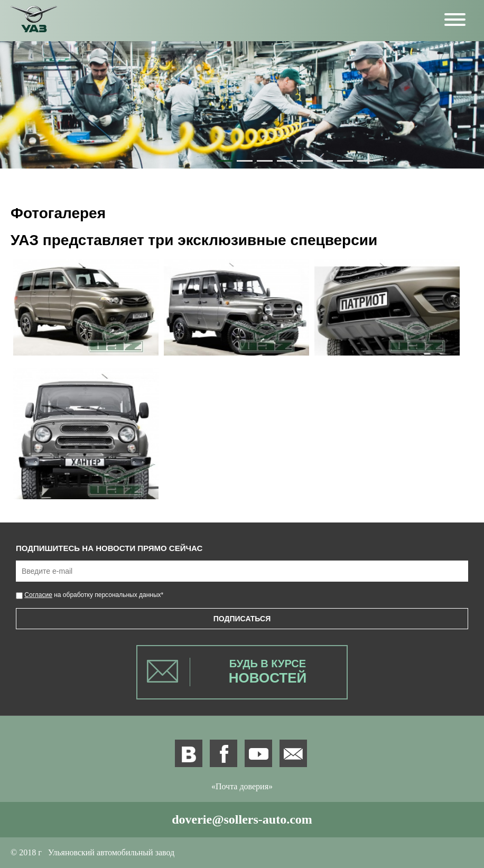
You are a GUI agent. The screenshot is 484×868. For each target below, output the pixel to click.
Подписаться (242, 619)
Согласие (38, 595)
